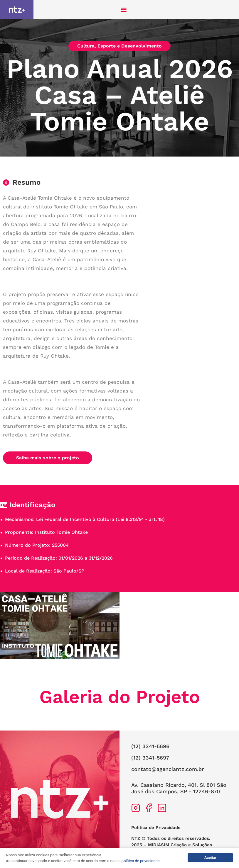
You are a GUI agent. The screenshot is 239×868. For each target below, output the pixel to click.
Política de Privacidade (156, 828)
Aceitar (211, 858)
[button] (124, 10)
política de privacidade (141, 861)
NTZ (136, 838)
